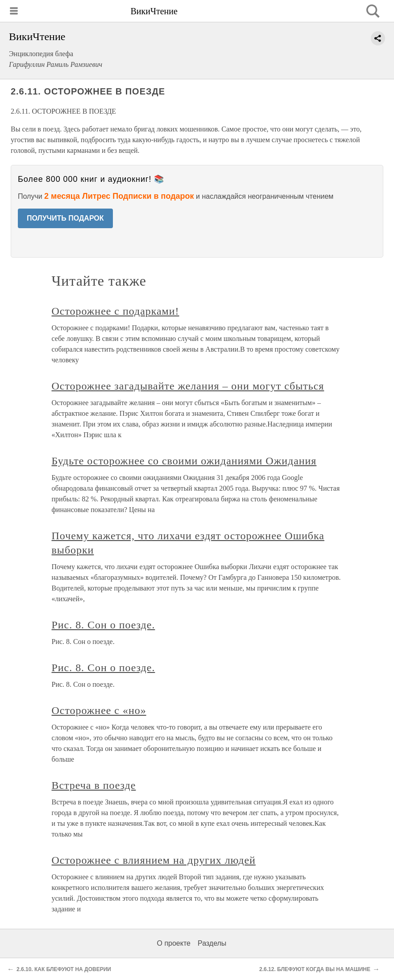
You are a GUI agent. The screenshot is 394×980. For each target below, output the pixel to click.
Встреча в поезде (94, 785)
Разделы (212, 943)
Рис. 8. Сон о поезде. (104, 625)
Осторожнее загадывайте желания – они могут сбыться (188, 386)
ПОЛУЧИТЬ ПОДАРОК (65, 218)
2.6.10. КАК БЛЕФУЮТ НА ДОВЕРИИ (64, 969)
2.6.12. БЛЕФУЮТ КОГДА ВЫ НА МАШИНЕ (315, 969)
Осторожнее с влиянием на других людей (154, 860)
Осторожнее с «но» (99, 710)
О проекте (174, 943)
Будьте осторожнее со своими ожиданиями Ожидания (184, 461)
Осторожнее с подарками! (116, 311)
